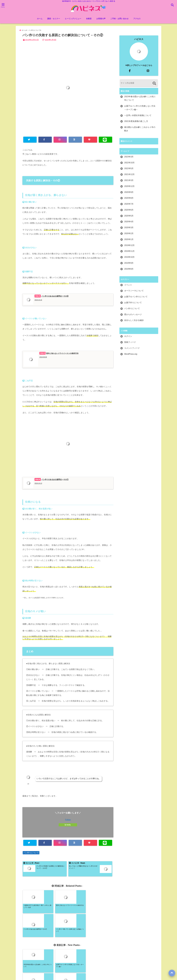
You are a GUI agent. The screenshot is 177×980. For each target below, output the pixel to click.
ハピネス (139, 40)
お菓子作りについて (133, 303)
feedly (68, 825)
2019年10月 (129, 257)
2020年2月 (129, 234)
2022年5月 (129, 169)
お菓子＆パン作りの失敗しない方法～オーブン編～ (140, 108)
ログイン (128, 337)
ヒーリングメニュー (73, 19)
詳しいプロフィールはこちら (139, 66)
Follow (68, 820)
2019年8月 (129, 269)
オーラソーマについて (134, 291)
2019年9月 (129, 263)
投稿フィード (130, 343)
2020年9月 (129, 192)
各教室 (89, 19)
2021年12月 (129, 175)
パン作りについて (31, 853)
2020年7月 (129, 204)
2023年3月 (129, 157)
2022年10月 (129, 163)
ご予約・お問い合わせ (119, 19)
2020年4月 (129, 222)
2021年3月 (129, 181)
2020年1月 (129, 240)
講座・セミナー (54, 19)
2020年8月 (129, 198)
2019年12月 (129, 246)
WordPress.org (131, 354)
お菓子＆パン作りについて (136, 297)
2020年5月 (129, 216)
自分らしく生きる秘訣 (134, 321)
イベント (128, 285)
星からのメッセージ (133, 315)
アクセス (137, 19)
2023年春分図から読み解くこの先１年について (140, 99)
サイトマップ (111, 969)
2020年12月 (129, 187)
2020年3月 (129, 228)
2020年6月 (129, 210)
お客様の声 (101, 19)
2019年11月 (129, 251)
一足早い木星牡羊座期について (138, 116)
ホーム (40, 19)
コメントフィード (132, 348)
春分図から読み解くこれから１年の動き (140, 129)
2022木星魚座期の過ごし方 (136, 122)
